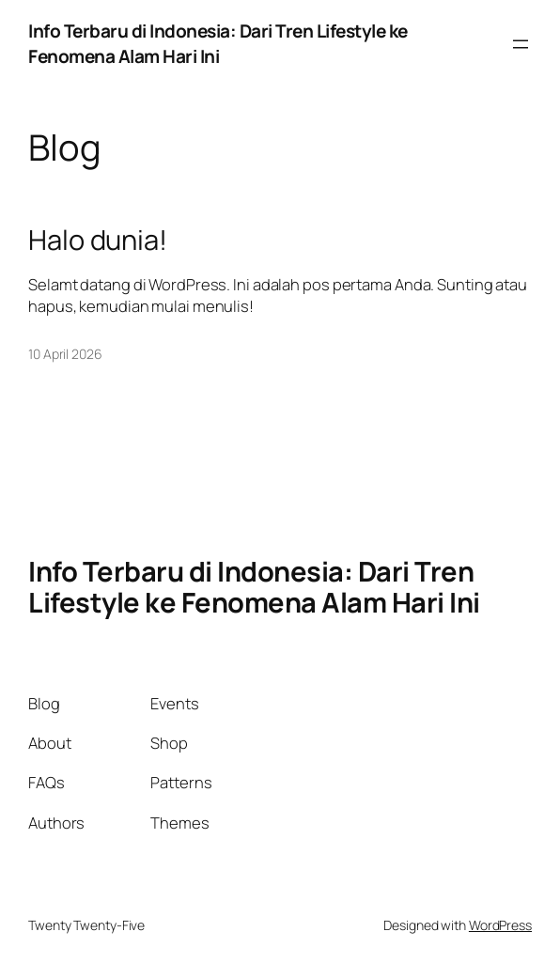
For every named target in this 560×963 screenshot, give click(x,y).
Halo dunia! (98, 240)
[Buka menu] (521, 44)
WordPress (500, 925)
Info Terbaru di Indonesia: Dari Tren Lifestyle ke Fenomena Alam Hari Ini (218, 44)
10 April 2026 (65, 354)
